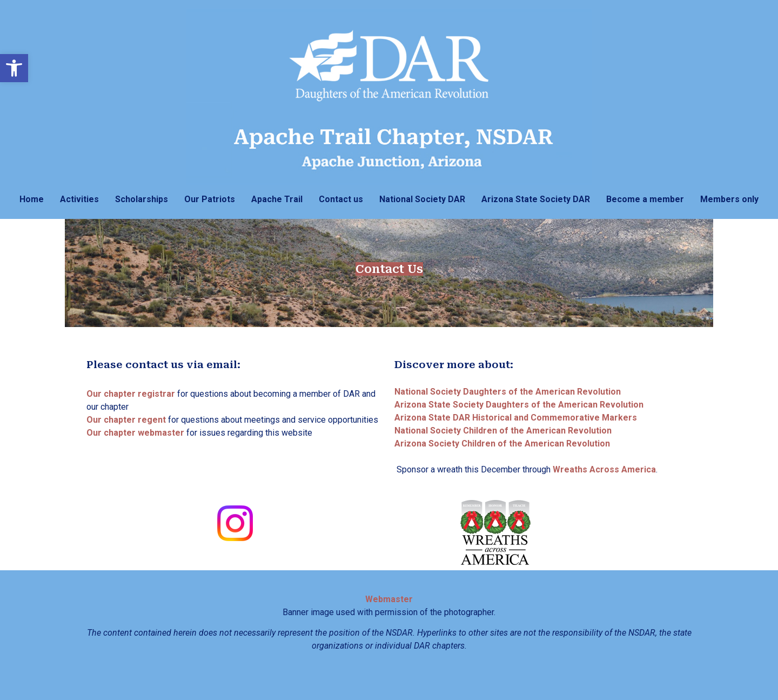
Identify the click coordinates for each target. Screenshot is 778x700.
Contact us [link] (341, 199)
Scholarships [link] (142, 199)
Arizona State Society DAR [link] (536, 199)
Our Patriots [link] (210, 199)
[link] (14, 68)
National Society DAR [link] (422, 199)
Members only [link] (729, 199)
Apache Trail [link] (277, 199)
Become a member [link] (645, 199)
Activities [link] (79, 199)
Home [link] (32, 199)
